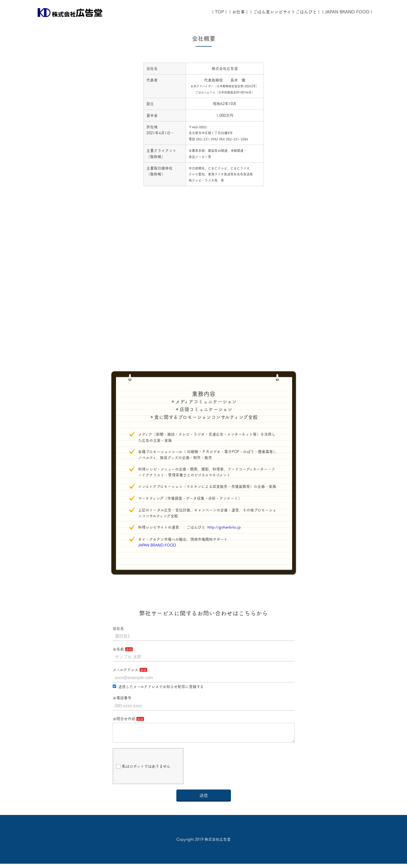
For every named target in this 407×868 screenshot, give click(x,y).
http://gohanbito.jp (224, 527)
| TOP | (219, 12)
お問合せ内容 (124, 719)
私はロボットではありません (143, 771)
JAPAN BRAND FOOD (159, 545)
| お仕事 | (238, 12)
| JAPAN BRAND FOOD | (347, 12)
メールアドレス (125, 670)
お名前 (118, 649)
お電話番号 (122, 698)
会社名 (118, 628)
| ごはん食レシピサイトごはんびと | (285, 12)
